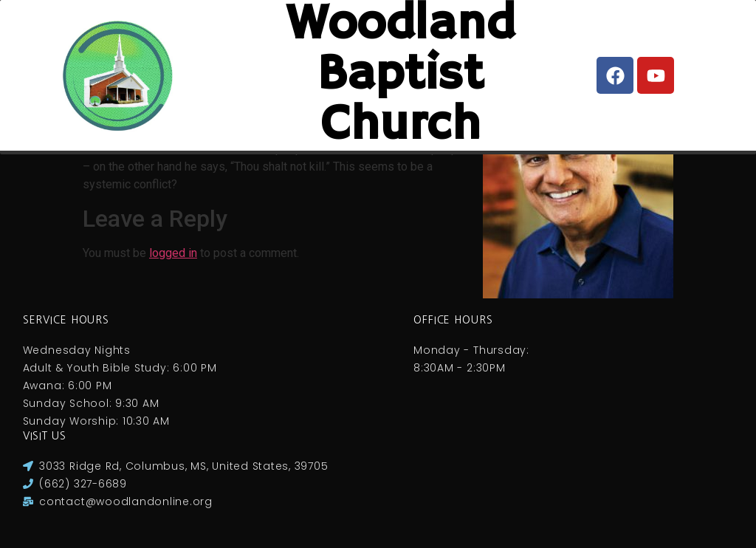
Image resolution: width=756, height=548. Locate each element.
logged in (173, 253)
